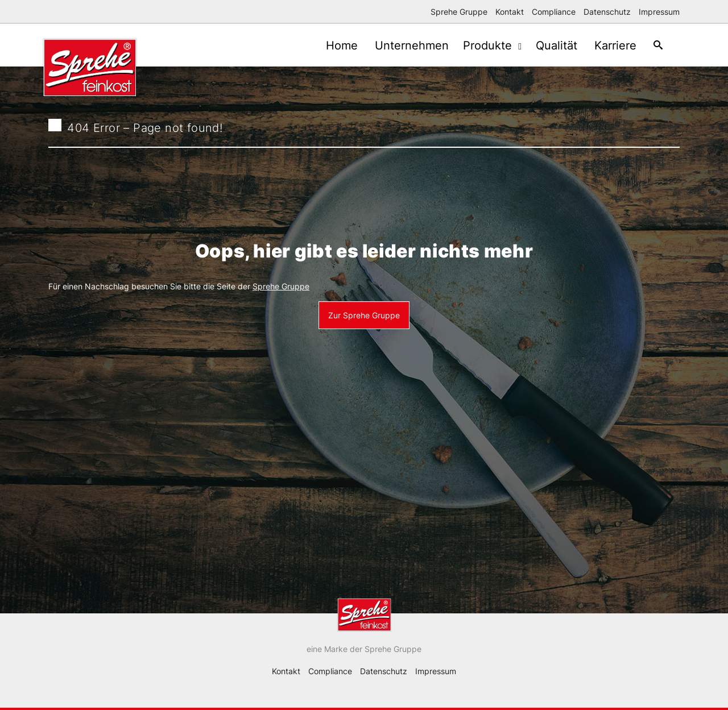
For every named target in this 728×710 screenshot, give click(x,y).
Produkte (481, 45)
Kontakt (510, 12)
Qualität (548, 45)
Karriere (610, 45)
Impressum (659, 12)
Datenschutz (607, 12)
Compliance (554, 12)
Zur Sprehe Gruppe (364, 315)
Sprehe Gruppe (459, 12)
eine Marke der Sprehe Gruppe (364, 649)
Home (328, 45)
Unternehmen (400, 45)
